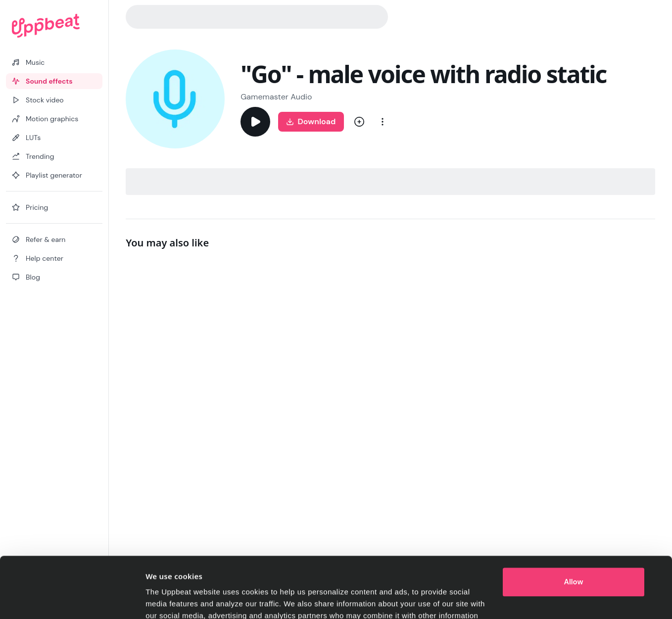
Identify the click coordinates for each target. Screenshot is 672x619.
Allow (574, 527)
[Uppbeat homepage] (54, 26)
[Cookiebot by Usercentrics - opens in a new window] (80, 600)
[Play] (255, 122)
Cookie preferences (180, 599)
